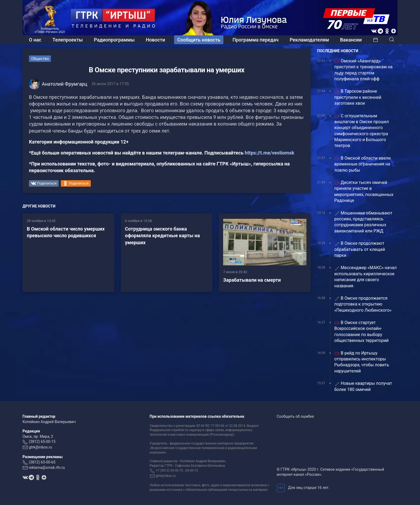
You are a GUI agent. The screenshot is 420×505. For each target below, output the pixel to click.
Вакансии (351, 40)
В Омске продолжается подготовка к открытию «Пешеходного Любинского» (363, 304)
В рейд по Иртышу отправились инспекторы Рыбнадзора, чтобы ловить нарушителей (362, 362)
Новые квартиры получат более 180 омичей (363, 386)
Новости (155, 40)
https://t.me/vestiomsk (270, 153)
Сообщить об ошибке (295, 416)
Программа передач (256, 40)
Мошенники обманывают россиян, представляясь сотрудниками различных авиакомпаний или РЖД (363, 222)
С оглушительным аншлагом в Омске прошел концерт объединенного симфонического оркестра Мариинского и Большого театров (362, 131)
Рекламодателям (309, 40)
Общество (40, 59)
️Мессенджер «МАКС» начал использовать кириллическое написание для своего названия (365, 277)
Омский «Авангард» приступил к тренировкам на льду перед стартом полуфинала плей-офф (363, 70)
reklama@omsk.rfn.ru (47, 468)
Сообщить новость (199, 40)
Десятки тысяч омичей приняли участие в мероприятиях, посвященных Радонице (364, 191)
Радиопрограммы (114, 40)
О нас (35, 40)
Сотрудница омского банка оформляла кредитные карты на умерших (163, 235)
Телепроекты (68, 40)
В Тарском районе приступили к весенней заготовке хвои (358, 97)
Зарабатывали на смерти (252, 280)
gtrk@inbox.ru (40, 447)
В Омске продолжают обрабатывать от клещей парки (360, 249)
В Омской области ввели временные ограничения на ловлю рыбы (362, 164)
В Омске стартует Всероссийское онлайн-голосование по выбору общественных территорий (361, 331)
